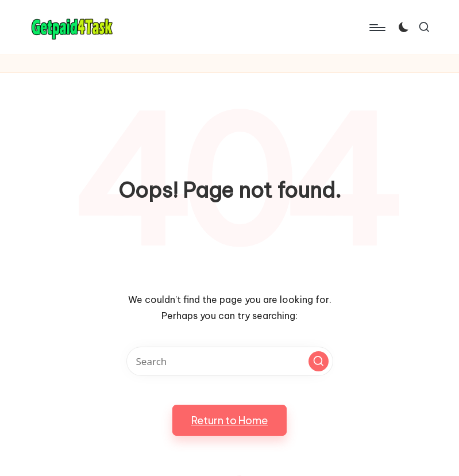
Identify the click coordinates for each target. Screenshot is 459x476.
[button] (319, 361)
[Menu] (377, 28)
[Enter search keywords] (230, 361)
